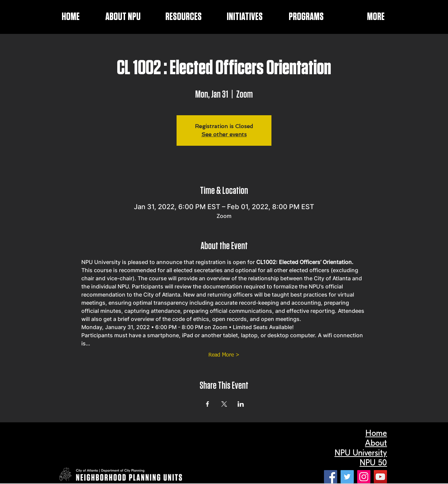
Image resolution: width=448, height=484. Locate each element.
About (376, 443)
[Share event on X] (224, 404)
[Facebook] (331, 477)
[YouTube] (380, 477)
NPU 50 (373, 463)
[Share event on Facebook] (208, 404)
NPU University (361, 453)
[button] (236, 17)
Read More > (224, 355)
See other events (224, 134)
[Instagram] (364, 477)
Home (376, 433)
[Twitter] (347, 477)
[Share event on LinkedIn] (241, 404)
